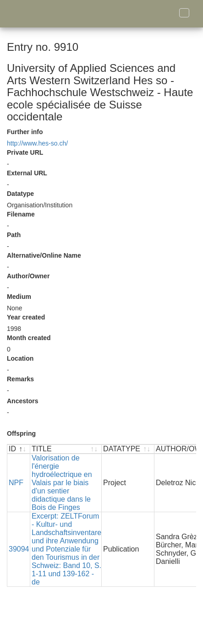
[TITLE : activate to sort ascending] (66, 449)
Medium (19, 297)
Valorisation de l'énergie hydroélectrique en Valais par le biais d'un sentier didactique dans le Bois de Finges (62, 483)
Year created (26, 317)
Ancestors (22, 401)
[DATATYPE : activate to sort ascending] (128, 449)
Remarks (20, 379)
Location (20, 358)
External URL (27, 173)
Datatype (20, 194)
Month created (29, 338)
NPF (16, 483)
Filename (21, 214)
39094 (19, 549)
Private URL (25, 152)
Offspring (21, 433)
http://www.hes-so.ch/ (37, 143)
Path (14, 235)
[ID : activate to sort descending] (19, 449)
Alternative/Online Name (44, 255)
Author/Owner (28, 276)
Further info (25, 132)
